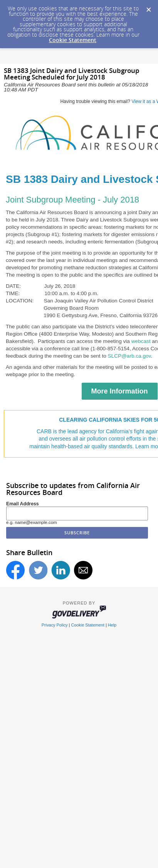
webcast (142, 341)
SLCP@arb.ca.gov (129, 356)
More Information (120, 391)
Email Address (23, 504)
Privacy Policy (55, 625)
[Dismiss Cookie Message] (148, 7)
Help (112, 625)
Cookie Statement (73, 40)
